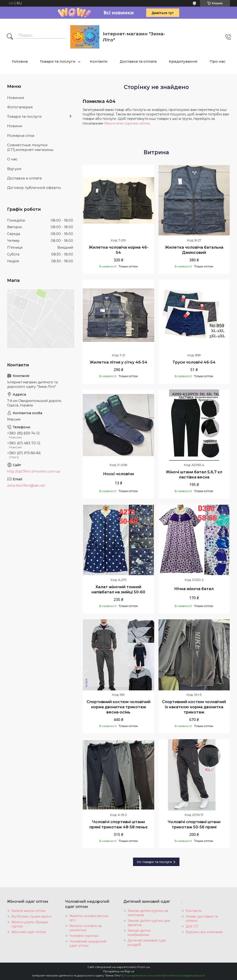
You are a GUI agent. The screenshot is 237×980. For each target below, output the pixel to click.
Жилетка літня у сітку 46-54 (118, 362)
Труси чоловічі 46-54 (194, 362)
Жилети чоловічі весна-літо (89, 918)
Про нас (218, 61)
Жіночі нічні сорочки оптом (127, 123)
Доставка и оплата (24, 178)
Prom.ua (144, 967)
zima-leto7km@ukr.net (26, 486)
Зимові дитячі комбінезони (139, 933)
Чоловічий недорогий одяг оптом (88, 944)
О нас (12, 159)
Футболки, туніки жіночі (31, 916)
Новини (15, 126)
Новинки (16, 98)
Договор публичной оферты (34, 188)
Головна (20, 61)
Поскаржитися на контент (143, 975)
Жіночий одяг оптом (29, 932)
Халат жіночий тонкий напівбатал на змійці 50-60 (118, 589)
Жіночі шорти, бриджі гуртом (30, 924)
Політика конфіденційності (185, 975)
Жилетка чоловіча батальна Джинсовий (194, 250)
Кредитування (183, 61)
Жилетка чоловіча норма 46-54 (118, 250)
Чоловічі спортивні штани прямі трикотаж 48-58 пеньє (118, 824)
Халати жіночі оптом (28, 911)
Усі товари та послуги (154, 862)
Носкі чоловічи (118, 474)
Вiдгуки (14, 169)
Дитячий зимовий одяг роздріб (147, 943)
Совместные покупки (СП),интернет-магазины (30, 147)
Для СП (192, 926)
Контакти (99, 61)
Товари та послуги (58, 61)
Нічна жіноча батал (194, 589)
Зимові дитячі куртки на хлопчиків (148, 913)
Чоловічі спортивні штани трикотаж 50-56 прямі (194, 824)
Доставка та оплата (138, 61)
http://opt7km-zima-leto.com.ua (33, 471)
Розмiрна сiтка (21, 136)
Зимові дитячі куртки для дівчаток (149, 923)
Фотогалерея (20, 107)
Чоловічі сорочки (84, 936)
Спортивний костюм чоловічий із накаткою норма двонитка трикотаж (194, 707)
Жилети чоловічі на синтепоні (85, 928)
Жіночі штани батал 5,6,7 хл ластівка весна (194, 475)
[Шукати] (10, 37)
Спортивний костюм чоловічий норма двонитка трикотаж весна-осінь (118, 707)
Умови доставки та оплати (202, 919)
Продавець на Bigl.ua (119, 971)
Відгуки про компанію (204, 932)
